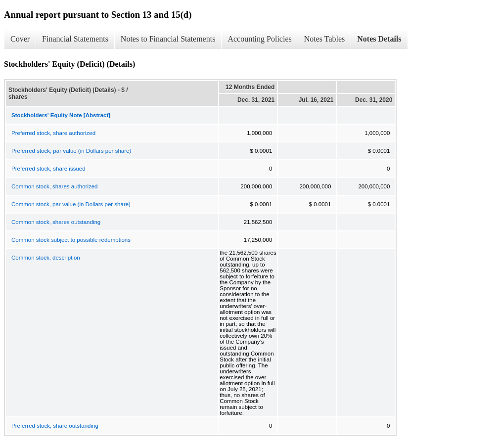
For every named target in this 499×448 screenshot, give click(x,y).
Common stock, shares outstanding (56, 222)
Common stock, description (46, 258)
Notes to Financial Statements (168, 39)
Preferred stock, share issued (48, 169)
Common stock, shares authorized (55, 186)
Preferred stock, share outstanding (55, 426)
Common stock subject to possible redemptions (71, 240)
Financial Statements (75, 39)
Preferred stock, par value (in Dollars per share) (71, 151)
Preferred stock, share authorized (53, 133)
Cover (20, 39)
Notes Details (379, 39)
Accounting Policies (259, 39)
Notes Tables (325, 39)
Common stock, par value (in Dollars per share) (71, 204)
